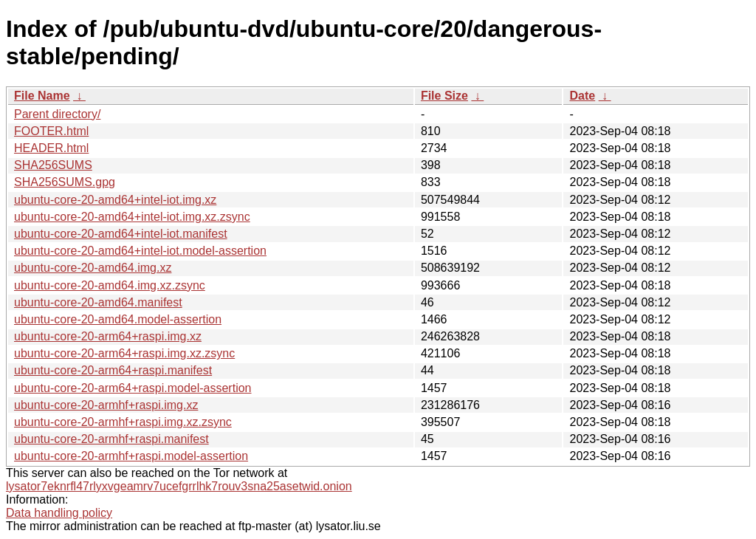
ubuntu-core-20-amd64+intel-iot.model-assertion (140, 251)
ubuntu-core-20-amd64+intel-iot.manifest (121, 234)
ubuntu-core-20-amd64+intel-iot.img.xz (115, 200)
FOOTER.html (51, 131)
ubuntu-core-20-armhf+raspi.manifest (111, 439)
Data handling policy (59, 513)
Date (582, 96)
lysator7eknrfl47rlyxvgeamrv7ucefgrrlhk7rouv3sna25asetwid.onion (179, 486)
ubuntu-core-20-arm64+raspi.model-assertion (133, 388)
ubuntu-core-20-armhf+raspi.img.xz (106, 405)
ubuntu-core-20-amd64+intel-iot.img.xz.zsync (132, 217)
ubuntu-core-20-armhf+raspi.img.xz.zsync (123, 422)
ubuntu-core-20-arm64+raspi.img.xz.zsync (124, 353)
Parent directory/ (57, 114)
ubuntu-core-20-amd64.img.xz (93, 268)
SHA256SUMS (53, 165)
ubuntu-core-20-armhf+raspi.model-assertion (131, 456)
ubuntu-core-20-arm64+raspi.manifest (113, 370)
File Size (444, 96)
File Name (42, 96)
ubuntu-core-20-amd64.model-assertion (118, 319)
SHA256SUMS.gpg (65, 182)
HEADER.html (51, 148)
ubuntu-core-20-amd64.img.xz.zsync (110, 285)
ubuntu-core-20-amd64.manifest (98, 302)
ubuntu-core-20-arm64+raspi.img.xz (108, 336)
